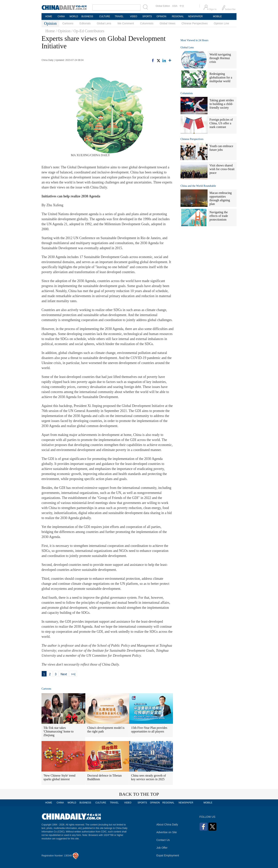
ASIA (175, 6)
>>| (73, 674)
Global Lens (104, 23)
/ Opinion (63, 31)
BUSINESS (87, 16)
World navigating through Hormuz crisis (220, 58)
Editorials (85, 23)
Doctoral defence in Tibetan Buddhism (104, 777)
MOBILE (217, 16)
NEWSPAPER (195, 16)
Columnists (147, 23)
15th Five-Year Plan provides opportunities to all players (149, 730)
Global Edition (163, 6)
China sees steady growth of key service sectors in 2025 (148, 777)
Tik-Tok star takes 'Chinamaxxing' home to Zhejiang (58, 731)
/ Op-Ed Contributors (88, 31)
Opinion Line (222, 23)
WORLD (74, 16)
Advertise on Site (167, 832)
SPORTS (147, 16)
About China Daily (167, 825)
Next (64, 674)
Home (50, 31)
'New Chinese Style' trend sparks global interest (59, 777)
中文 (182, 6)
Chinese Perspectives (195, 23)
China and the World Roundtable (198, 186)
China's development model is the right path (106, 730)
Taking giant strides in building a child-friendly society (222, 104)
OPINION (161, 16)
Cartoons (68, 23)
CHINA (61, 16)
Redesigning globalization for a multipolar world (221, 77)
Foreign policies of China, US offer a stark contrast (221, 123)
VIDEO (133, 16)
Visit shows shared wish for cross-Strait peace (222, 169)
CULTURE (105, 16)
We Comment (126, 23)
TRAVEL (119, 16)
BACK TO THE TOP (139, 794)
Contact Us (163, 840)
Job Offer (162, 848)
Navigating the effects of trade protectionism (219, 216)
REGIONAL (178, 16)
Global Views (167, 23)
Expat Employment (168, 855)
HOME (49, 16)
